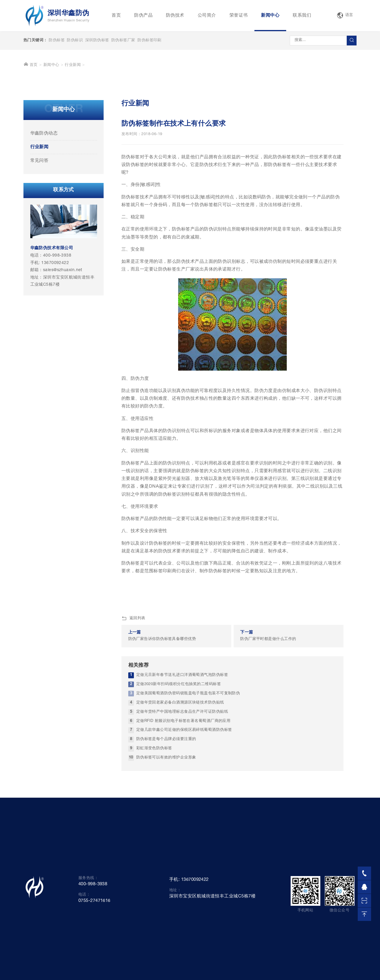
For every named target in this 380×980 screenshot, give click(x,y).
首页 (116, 16)
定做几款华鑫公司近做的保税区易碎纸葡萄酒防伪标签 (184, 822)
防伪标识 (75, 41)
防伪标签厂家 (123, 41)
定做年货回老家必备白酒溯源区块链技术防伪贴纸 (180, 795)
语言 (345, 15)
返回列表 (133, 711)
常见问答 (39, 253)
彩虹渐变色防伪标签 (154, 841)
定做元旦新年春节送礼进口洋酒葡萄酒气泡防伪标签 (182, 768)
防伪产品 (143, 16)
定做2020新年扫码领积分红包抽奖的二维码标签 (179, 777)
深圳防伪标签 (97, 41)
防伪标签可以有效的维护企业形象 (166, 850)
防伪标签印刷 (149, 41)
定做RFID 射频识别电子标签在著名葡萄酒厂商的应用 (183, 813)
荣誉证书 (239, 16)
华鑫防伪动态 (44, 226)
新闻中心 (270, 16)
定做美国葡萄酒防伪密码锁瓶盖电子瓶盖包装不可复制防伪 (188, 786)
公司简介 (207, 16)
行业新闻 (73, 158)
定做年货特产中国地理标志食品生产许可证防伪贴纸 (182, 804)
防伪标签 (57, 41)
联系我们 (302, 16)
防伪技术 (175, 16)
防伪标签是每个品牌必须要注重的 (166, 832)
